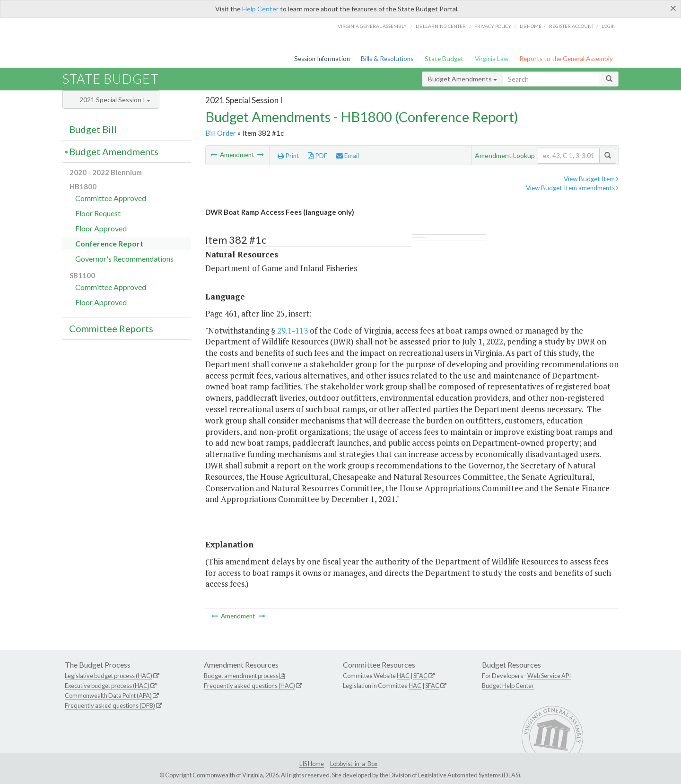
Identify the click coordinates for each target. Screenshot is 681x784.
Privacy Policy (493, 26)
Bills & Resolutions (387, 59)
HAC (403, 676)
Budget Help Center (508, 686)
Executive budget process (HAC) (107, 686)
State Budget (444, 59)
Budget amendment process (241, 676)
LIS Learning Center (441, 26)
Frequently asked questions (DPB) (110, 705)
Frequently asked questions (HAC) (249, 686)
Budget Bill (93, 129)
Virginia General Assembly (372, 26)
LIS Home (312, 764)
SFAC (420, 676)
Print (288, 156)
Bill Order (221, 133)
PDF (318, 156)
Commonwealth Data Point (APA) (108, 696)
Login (609, 26)
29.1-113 (292, 330)
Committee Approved (111, 198)
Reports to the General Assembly (566, 59)
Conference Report (109, 243)
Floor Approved (101, 228)
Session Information (322, 59)
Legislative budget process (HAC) (109, 676)
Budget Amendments (463, 79)
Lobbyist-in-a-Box (354, 764)
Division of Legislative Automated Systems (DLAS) (455, 775)
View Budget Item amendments (572, 188)
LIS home (531, 26)
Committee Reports (111, 328)
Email (348, 156)
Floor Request (98, 213)
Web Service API (549, 676)
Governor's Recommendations (124, 259)
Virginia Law (492, 59)
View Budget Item (591, 179)
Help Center (260, 9)
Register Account (572, 26)
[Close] (673, 8)
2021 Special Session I (115, 100)
